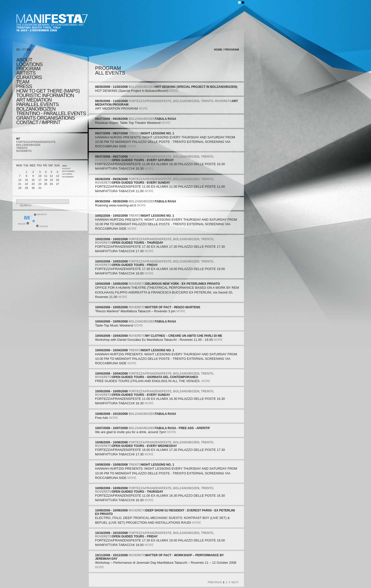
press (24, 86)
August (66, 169)
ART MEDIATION (34, 100)
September (68, 171)
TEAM (23, 82)
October (67, 174)
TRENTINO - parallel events (51, 113)
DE (18, 50)
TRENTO (22, 148)
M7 (18, 139)
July (65, 166)
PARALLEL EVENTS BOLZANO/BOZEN (38, 107)
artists (26, 73)
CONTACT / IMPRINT (38, 122)
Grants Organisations (46, 118)
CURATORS (29, 77)
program (28, 69)
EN (29, 50)
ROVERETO (24, 151)
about (24, 60)
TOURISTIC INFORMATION (45, 95)
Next (235, 582)
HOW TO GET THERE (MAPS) (48, 91)
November (68, 177)
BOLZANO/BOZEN (28, 145)
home (218, 50)
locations (29, 64)
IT (24, 50)
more (174, 91)
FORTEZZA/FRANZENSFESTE (36, 142)
